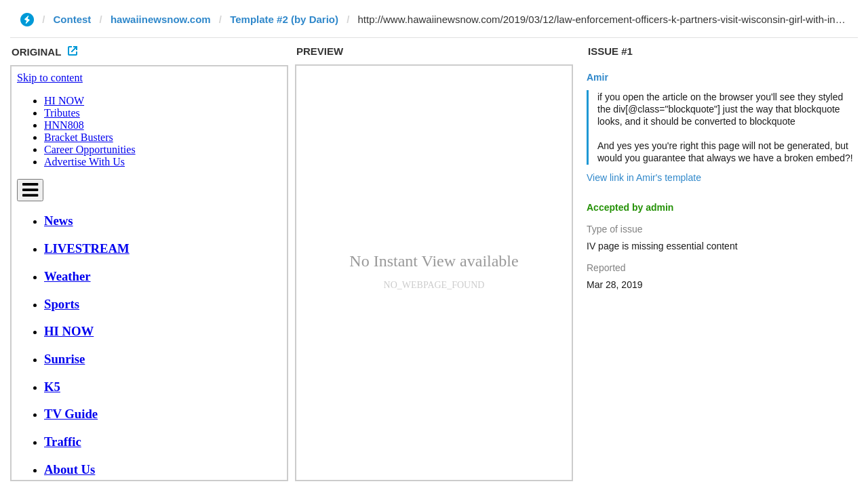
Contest (73, 19)
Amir (597, 77)
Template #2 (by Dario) (284, 19)
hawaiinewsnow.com (161, 19)
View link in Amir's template (644, 178)
